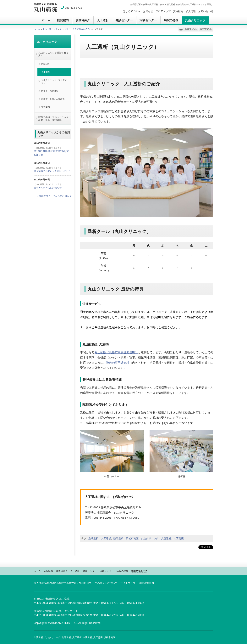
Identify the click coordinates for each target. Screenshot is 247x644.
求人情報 (191, 11)
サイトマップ (128, 583)
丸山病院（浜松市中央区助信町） (116, 352)
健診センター (90, 571)
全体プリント (191, 29)
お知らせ (148, 11)
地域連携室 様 (147, 583)
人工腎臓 (179, 539)
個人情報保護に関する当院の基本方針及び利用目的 (63, 583)
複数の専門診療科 (118, 363)
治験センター (107, 571)
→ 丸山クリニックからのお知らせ (54, 196)
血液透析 (93, 539)
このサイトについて (106, 583)
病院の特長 (122, 571)
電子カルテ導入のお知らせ (48, 188)
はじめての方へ (132, 11)
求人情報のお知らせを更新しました (52, 171)
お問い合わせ (206, 11)
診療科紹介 (62, 571)
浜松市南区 (132, 539)
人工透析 (106, 539)
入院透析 (166, 539)
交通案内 (178, 11)
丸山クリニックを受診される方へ (76, 29)
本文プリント (206, 29)
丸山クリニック (50, 29)
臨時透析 (118, 539)
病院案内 (48, 571)
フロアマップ (163, 11)
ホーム (37, 29)
